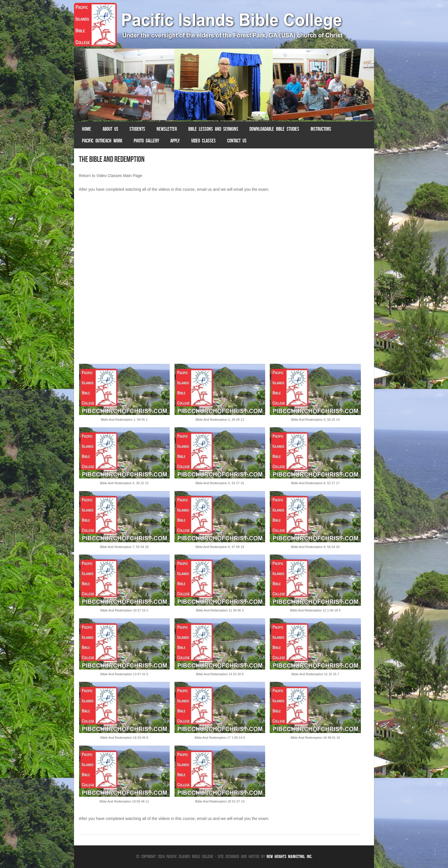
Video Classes (203, 141)
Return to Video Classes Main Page (111, 176)
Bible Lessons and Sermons (213, 129)
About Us (110, 129)
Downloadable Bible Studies (274, 129)
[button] (124, 396)
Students (137, 129)
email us (204, 189)
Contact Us (237, 141)
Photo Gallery (146, 141)
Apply (175, 141)
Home (87, 129)
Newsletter (167, 129)
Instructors (321, 129)
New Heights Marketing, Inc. (289, 856)
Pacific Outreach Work (102, 141)
